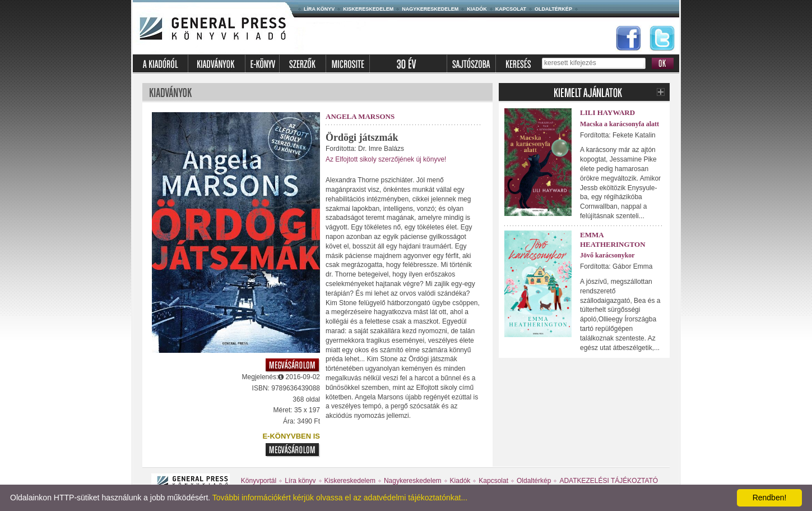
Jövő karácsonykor (607, 255)
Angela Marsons (360, 116)
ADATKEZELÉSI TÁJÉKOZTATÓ (609, 481)
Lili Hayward (607, 112)
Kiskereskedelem (368, 9)
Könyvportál (259, 481)
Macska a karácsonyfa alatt (620, 124)
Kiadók (477, 9)
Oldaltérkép (553, 9)
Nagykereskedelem (430, 9)
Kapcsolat (511, 9)
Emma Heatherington (613, 240)
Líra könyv (319, 9)
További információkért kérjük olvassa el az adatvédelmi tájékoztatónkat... (340, 498)
